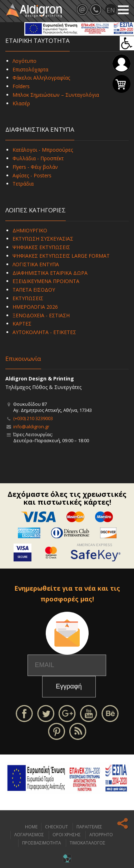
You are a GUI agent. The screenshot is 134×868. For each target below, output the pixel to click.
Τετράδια (23, 184)
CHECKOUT (56, 827)
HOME (31, 827)
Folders (21, 86)
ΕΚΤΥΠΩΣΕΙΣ (28, 298)
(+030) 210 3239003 (33, 418)
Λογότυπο (24, 61)
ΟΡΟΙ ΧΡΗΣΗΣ (67, 835)
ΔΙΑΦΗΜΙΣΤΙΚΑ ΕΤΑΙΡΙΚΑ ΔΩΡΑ (50, 273)
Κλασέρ (21, 103)
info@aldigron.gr (31, 427)
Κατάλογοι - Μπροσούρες (43, 150)
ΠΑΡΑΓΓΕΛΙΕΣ (89, 827)
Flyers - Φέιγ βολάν (35, 167)
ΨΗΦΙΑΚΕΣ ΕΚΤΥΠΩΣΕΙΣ (41, 247)
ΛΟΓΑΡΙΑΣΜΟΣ (29, 835)
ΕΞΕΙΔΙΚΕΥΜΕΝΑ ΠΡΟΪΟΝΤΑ (46, 281)
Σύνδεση (121, 64)
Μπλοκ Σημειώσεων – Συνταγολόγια (56, 95)
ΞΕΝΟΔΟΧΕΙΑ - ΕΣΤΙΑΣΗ (41, 315)
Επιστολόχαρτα (30, 69)
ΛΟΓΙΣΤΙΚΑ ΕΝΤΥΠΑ (36, 264)
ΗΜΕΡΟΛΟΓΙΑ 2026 (35, 307)
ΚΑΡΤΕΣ (22, 324)
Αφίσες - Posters (32, 175)
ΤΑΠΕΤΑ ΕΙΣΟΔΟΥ (34, 290)
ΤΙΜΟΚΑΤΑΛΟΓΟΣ (88, 843)
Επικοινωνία (23, 359)
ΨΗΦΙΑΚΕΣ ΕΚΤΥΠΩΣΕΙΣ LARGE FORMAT (61, 256)
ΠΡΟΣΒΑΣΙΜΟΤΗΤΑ (42, 843)
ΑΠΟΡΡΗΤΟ (101, 835)
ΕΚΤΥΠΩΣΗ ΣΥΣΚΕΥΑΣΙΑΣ (43, 239)
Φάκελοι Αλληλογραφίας (41, 78)
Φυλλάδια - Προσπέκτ (38, 158)
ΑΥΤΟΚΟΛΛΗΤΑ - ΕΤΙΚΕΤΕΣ (44, 332)
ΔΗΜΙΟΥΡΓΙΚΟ (30, 230)
